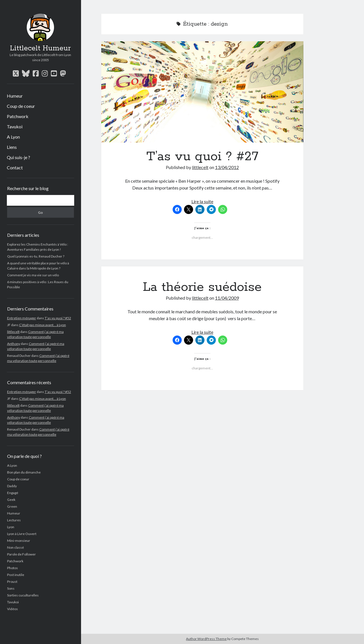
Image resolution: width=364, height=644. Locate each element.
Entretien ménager (22, 318)
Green (12, 506)
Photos (13, 568)
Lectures (14, 520)
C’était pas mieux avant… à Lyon (43, 325)
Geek (11, 500)
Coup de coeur (21, 106)
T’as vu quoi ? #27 (202, 92)
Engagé (13, 493)
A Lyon (13, 137)
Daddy (12, 486)
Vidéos (13, 609)
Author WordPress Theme (206, 639)
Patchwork (18, 116)
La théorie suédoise (202, 287)
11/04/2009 (227, 298)
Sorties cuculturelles (23, 595)
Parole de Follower (21, 554)
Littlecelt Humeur (40, 48)
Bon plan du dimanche (24, 472)
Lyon (11, 527)
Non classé (15, 547)
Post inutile (16, 575)
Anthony (14, 344)
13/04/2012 (227, 167)
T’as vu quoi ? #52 (58, 318)
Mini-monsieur (19, 541)
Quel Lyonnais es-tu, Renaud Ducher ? (36, 256)
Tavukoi (15, 126)
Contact (15, 167)
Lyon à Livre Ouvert (22, 534)
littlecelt (13, 332)
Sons (11, 588)
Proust (12, 582)
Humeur (15, 96)
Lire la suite (202, 201)
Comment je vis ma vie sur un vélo (33, 275)
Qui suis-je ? (18, 157)
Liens (12, 147)
